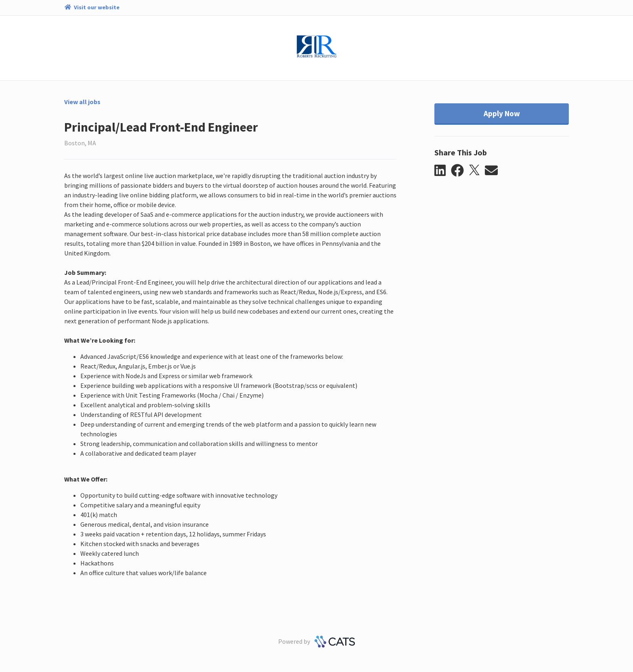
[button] (443, 171)
